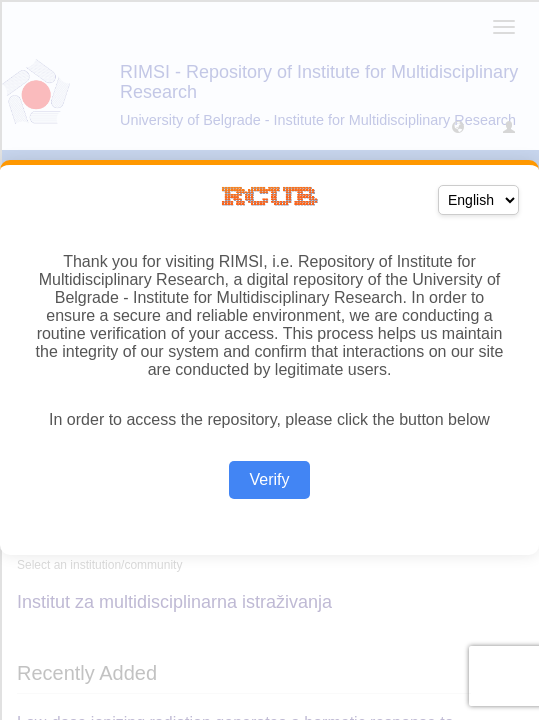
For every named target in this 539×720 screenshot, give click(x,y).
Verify (269, 479)
